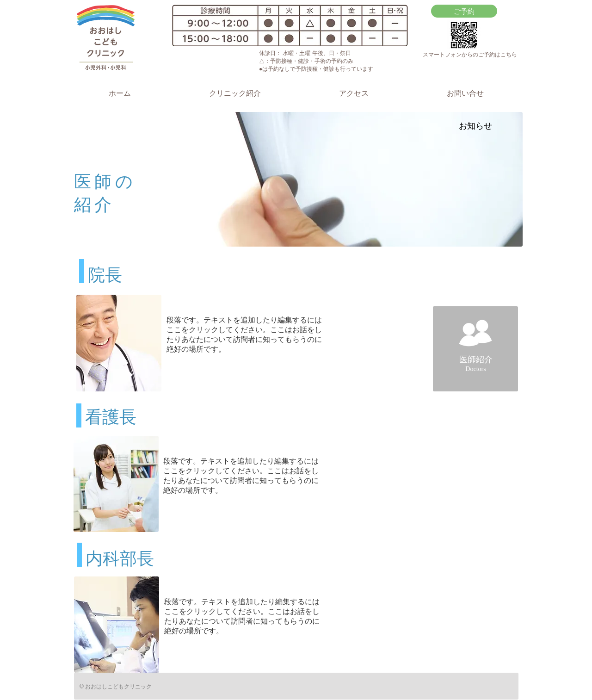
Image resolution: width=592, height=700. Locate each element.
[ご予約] (464, 11)
